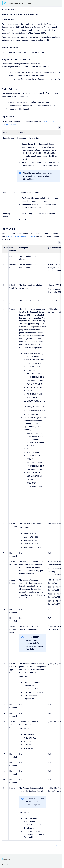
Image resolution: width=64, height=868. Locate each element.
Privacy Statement (7, 865)
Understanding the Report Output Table (20, 236)
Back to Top (56, 845)
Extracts (13, 10)
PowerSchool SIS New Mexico (20, 3)
